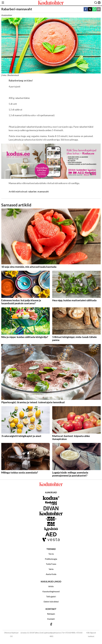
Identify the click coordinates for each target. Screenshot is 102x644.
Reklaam (51, 614)
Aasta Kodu (51, 574)
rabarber (32, 192)
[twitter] (90, 9)
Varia (51, 569)
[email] (99, 9)
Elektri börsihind (51, 602)
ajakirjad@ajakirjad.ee (52, 633)
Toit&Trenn (51, 564)
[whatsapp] (94, 9)
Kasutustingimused (51, 591)
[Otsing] (96, 3)
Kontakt (51, 619)
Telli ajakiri (51, 596)
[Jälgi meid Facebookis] (51, 624)
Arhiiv (51, 586)
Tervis (51, 554)
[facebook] (86, 9)
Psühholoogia (51, 559)
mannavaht (43, 192)
